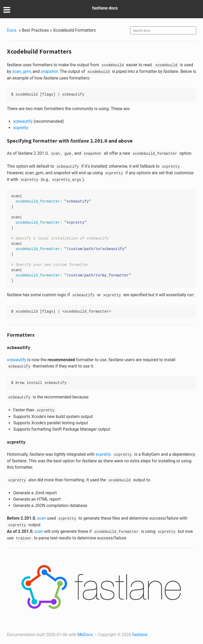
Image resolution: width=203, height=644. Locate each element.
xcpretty (21, 128)
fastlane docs (105, 8)
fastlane (140, 635)
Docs (12, 30)
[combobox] (163, 30)
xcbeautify (23, 121)
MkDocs (85, 635)
